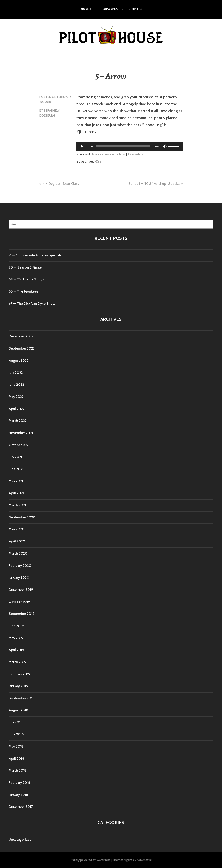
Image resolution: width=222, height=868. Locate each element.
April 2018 (16, 759)
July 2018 (16, 722)
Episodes (110, 9)
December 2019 (21, 590)
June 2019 (16, 626)
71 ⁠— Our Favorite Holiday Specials (35, 255)
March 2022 (18, 421)
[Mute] (165, 146)
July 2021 (15, 457)
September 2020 (22, 517)
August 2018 (18, 710)
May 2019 (16, 638)
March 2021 (17, 505)
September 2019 (22, 614)
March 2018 (18, 770)
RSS (98, 161)
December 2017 (21, 807)
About (86, 9)
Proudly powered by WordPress (90, 860)
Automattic (144, 860)
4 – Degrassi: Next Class (61, 184)
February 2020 (20, 566)
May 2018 (16, 746)
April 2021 (16, 493)
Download (137, 154)
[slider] (123, 146)
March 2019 (18, 662)
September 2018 (22, 698)
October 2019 (19, 602)
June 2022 (16, 385)
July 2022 (16, 373)
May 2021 (16, 481)
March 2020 (18, 553)
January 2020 (19, 577)
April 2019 (16, 650)
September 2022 (22, 348)
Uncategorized (20, 840)
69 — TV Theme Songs (26, 279)
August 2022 (19, 360)
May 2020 (17, 529)
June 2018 (16, 734)
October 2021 (19, 445)
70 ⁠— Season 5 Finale (25, 267)
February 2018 (20, 783)
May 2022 (16, 397)
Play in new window (109, 154)
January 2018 (18, 795)
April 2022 (17, 409)
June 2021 (16, 469)
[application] (129, 146)
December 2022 (21, 336)
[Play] (82, 146)
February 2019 (20, 674)
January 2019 (18, 686)
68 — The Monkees (23, 291)
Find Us (135, 9)
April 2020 (17, 541)
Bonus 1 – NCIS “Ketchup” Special (154, 184)
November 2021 (21, 433)
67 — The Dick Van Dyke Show (32, 304)
